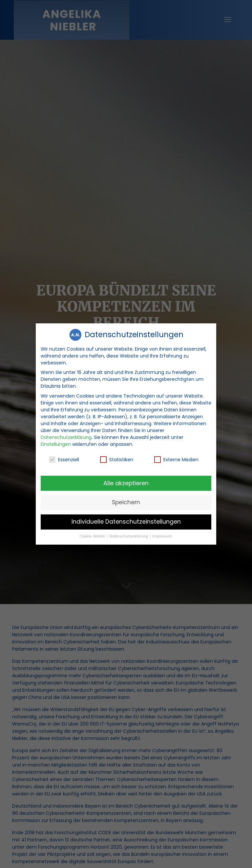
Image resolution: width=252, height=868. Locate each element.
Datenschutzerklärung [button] (129, 535)
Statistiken (117, 458)
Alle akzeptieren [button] (126, 482)
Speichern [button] (126, 501)
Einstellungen (56, 443)
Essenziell (64, 458)
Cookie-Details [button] (93, 535)
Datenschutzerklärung (66, 436)
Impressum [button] (162, 535)
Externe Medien (176, 458)
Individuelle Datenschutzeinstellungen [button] (126, 521)
